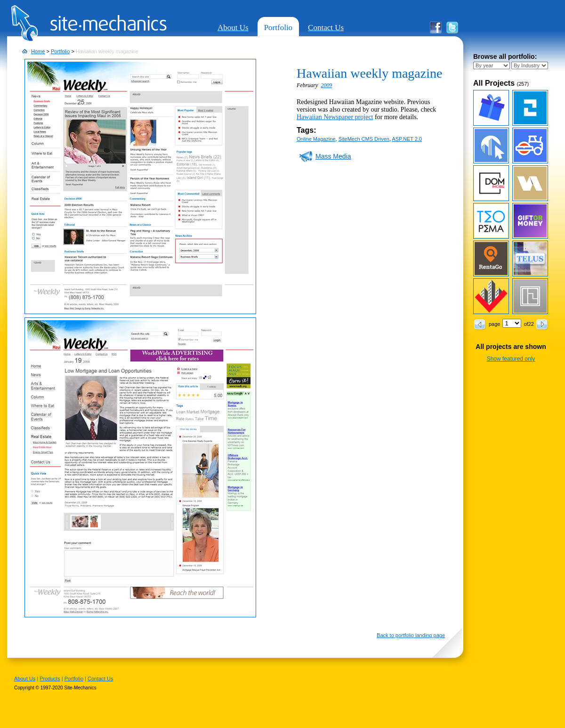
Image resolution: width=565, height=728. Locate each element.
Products (50, 679)
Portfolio (278, 28)
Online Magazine (316, 139)
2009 (326, 85)
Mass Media (333, 156)
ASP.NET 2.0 (407, 139)
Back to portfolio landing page (411, 635)
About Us (233, 28)
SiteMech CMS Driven (364, 139)
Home (38, 51)
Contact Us (326, 28)
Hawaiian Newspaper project (335, 117)
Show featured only (511, 359)
